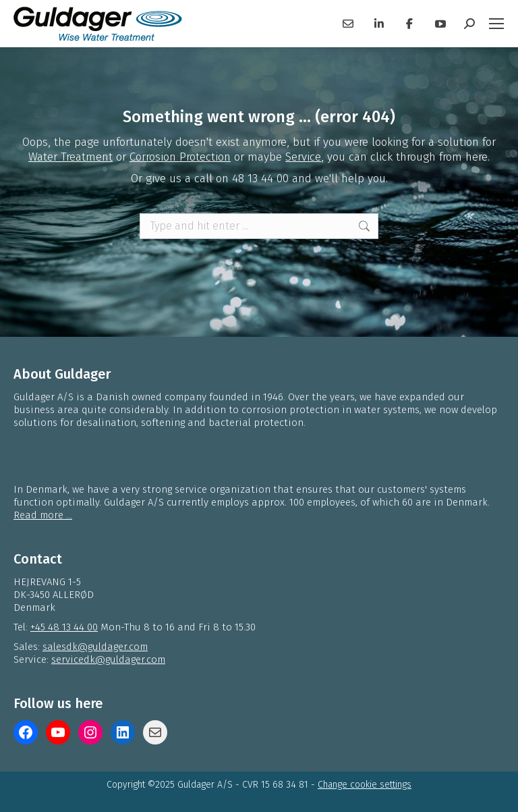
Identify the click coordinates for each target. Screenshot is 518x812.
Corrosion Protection (180, 157)
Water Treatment (70, 157)
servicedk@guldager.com (108, 659)
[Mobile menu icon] (496, 24)
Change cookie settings (365, 785)
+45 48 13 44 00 (64, 627)
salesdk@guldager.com (95, 647)
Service (303, 157)
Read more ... (43, 515)
